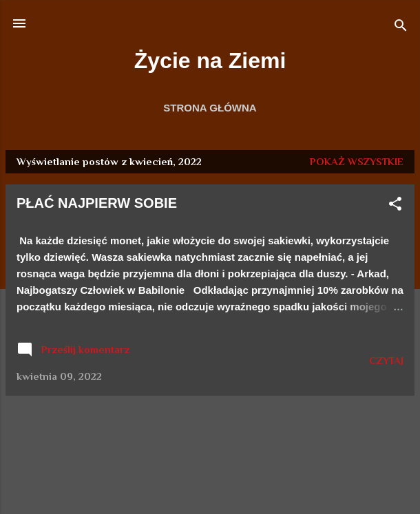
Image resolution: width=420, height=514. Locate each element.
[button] (395, 206)
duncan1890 (252, 488)
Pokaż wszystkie (357, 161)
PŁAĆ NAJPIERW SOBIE (97, 203)
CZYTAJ (386, 360)
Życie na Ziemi (210, 61)
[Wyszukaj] (401, 28)
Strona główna (210, 108)
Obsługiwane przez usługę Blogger (210, 461)
